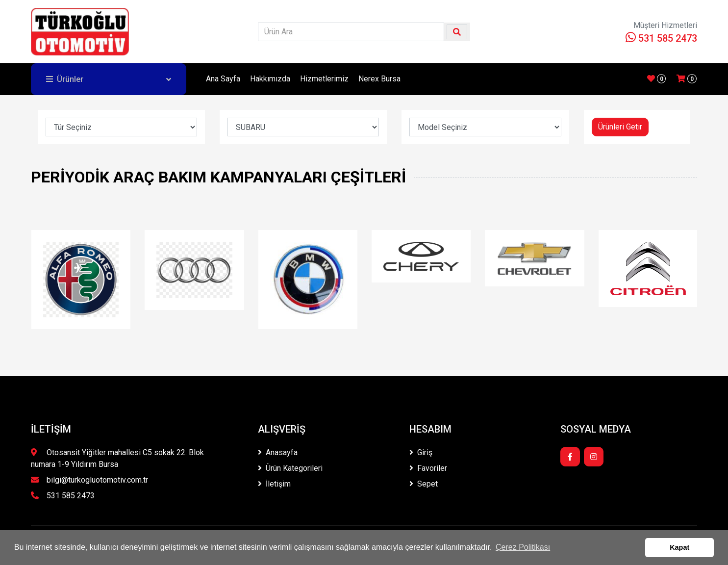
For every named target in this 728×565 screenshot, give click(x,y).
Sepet (424, 484)
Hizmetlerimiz (324, 79)
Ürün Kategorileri (290, 468)
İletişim (274, 484)
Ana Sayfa (223, 79)
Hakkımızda (270, 79)
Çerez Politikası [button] (523, 547)
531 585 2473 (661, 38)
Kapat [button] (679, 547)
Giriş (421, 452)
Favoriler (428, 468)
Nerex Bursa (379, 79)
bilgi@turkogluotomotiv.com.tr (89, 480)
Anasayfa (278, 452)
